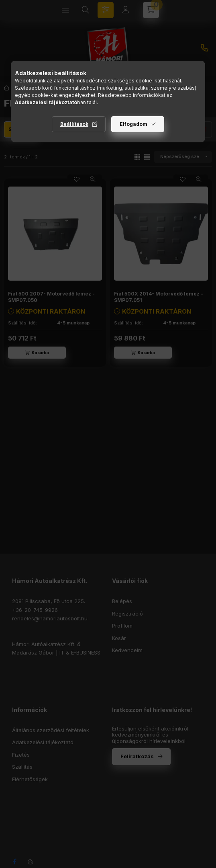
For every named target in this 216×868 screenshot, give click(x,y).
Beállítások (74, 124)
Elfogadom (133, 124)
